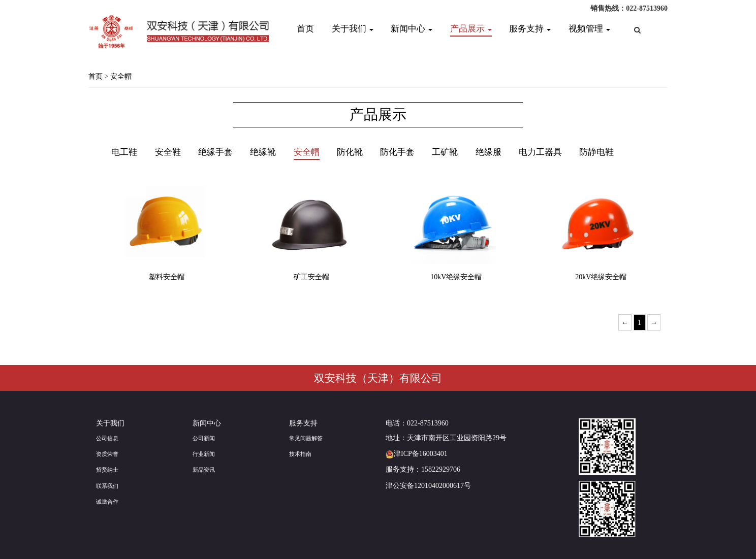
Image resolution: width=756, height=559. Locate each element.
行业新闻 (204, 454)
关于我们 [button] (353, 29)
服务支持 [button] (530, 29)
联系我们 (107, 486)
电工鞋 (124, 152)
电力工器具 (540, 152)
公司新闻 (204, 438)
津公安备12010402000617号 (428, 486)
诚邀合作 (107, 502)
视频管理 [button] (589, 29)
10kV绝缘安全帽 (456, 277)
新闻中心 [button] (412, 29)
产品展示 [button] (471, 29)
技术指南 (300, 454)
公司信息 (107, 438)
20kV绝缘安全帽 (601, 277)
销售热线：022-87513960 (629, 8)
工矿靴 (445, 152)
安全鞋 (168, 152)
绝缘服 (489, 152)
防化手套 (397, 152)
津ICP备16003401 (417, 454)
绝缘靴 (263, 152)
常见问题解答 (306, 438)
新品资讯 (204, 470)
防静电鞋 (596, 152)
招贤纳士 (107, 470)
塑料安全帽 (167, 277)
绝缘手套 (215, 152)
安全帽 (121, 76)
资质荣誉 (107, 454)
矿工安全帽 (311, 277)
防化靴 (350, 152)
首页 (305, 29)
